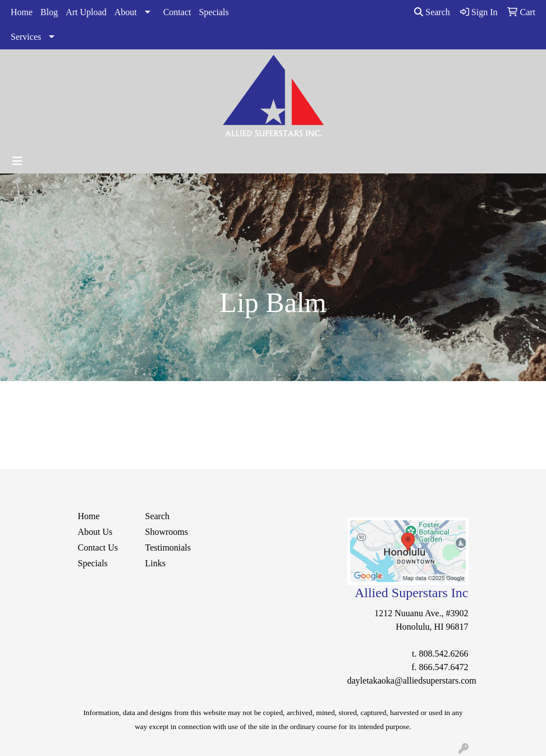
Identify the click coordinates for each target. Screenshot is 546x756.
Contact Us (98, 547)
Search (432, 12)
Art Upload (86, 12)
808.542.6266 (444, 654)
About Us (95, 532)
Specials (214, 12)
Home (22, 12)
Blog (49, 12)
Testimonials (168, 547)
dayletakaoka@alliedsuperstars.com (412, 681)
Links (155, 563)
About (126, 12)
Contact (177, 12)
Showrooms (167, 532)
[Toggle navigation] (17, 161)
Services (26, 37)
